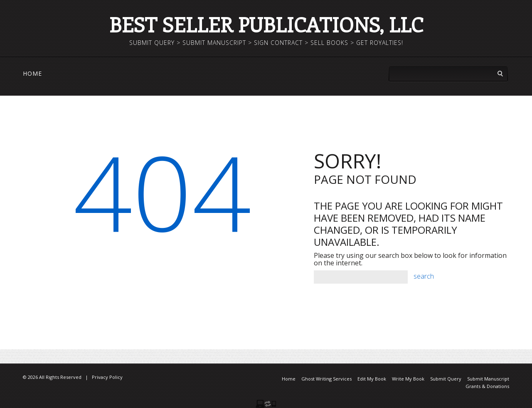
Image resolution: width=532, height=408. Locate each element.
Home (32, 74)
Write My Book (408, 379)
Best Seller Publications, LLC (266, 24)
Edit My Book (372, 379)
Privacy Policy (107, 377)
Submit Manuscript (488, 379)
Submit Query (446, 379)
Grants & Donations (487, 386)
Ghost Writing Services (326, 379)
